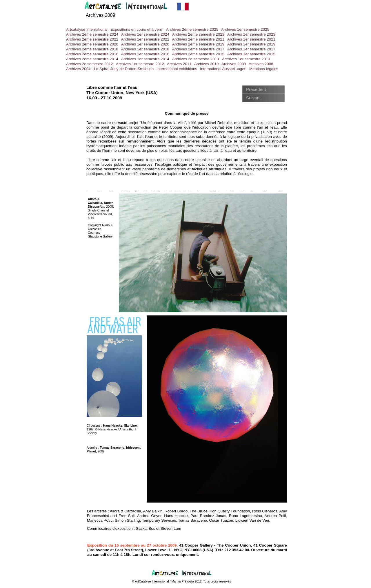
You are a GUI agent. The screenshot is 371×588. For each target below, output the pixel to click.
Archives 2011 (179, 64)
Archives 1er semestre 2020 (145, 44)
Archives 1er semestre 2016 (145, 54)
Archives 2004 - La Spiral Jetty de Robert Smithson (110, 69)
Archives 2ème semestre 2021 (198, 39)
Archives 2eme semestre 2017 (198, 49)
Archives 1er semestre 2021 (251, 39)
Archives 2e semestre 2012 (90, 64)
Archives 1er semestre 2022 (145, 39)
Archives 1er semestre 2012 (140, 64)
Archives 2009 (100, 15)
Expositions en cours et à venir (137, 29)
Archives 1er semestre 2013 (246, 59)
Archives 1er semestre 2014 (145, 59)
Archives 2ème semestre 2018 (92, 49)
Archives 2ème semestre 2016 (92, 54)
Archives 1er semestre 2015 (251, 54)
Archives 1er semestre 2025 (245, 29)
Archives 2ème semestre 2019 (198, 44)
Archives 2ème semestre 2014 (92, 59)
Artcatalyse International (87, 29)
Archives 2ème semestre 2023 (198, 34)
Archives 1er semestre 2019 (251, 44)
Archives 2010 (206, 64)
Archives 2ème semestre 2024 (92, 34)
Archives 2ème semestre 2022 (92, 39)
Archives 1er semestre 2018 (145, 49)
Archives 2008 (261, 64)
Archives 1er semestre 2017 (251, 49)
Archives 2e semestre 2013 (196, 59)
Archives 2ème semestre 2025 (192, 29)
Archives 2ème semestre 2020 (92, 44)
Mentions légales (264, 69)
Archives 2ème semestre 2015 (198, 54)
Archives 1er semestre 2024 (145, 34)
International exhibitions (177, 69)
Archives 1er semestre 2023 (251, 34)
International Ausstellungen (223, 69)
